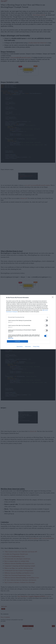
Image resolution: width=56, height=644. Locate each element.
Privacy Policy (36, 346)
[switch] (46, 320)
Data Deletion (20, 346)
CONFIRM (17, 341)
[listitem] (28, 317)
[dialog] (28, 322)
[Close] (53, 298)
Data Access (28, 346)
